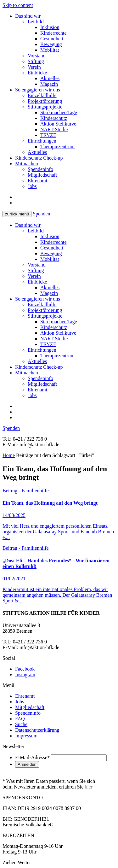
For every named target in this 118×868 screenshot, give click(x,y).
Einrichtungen (42, 141)
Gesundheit (52, 39)
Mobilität (50, 50)
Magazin (49, 84)
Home (9, 455)
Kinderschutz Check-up (39, 158)
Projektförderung (45, 101)
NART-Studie (54, 129)
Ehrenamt (37, 181)
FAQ (20, 719)
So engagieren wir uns (38, 90)
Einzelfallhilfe (42, 95)
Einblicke (37, 73)
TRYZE (48, 135)
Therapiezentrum (57, 147)
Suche (21, 724)
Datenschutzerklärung (37, 730)
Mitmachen (27, 164)
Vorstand (37, 56)
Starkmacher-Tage (59, 112)
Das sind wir (28, 16)
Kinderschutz (54, 118)
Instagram (25, 674)
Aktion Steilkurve (58, 124)
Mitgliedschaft (42, 175)
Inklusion (50, 27)
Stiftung (36, 61)
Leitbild (36, 22)
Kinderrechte (53, 33)
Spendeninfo (40, 169)
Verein (34, 67)
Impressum (26, 736)
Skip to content (18, 5)
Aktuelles (50, 78)
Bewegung (51, 44)
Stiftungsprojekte (45, 107)
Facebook (25, 669)
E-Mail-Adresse (32, 757)
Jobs (32, 186)
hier (89, 787)
